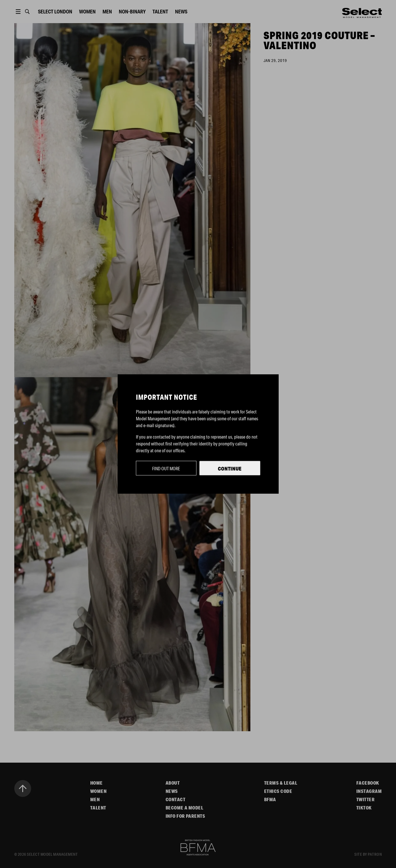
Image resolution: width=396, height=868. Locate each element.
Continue (230, 469)
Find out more (166, 468)
